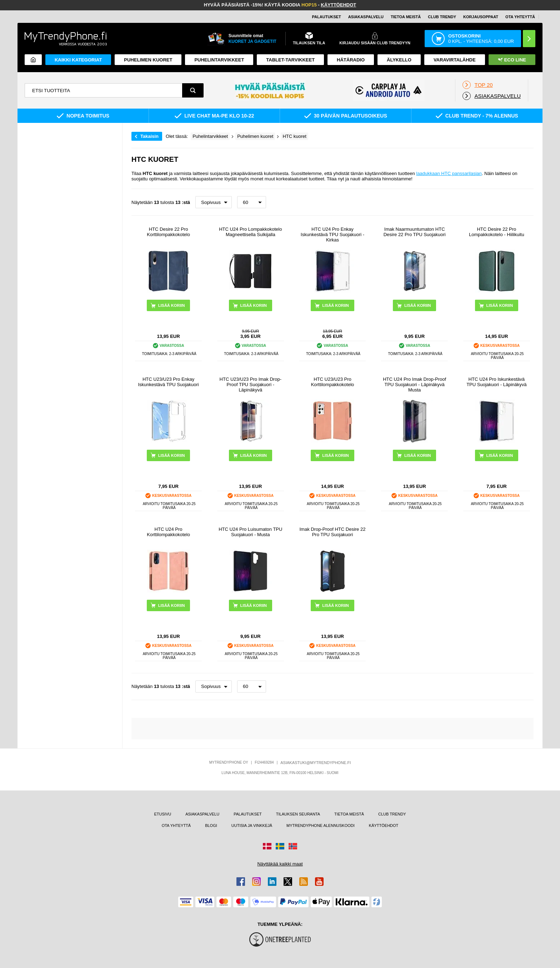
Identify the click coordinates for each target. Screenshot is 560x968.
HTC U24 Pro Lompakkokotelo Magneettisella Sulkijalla (250, 232)
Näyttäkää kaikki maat (280, 864)
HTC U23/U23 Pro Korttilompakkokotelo (333, 382)
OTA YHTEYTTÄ (520, 17)
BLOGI (211, 825)
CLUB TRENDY (392, 814)
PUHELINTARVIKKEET (219, 60)
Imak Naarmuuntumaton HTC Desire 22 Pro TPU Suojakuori (415, 232)
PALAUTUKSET (327, 17)
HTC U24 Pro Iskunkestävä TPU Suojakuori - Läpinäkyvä (496, 382)
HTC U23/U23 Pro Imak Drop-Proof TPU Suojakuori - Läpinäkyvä (251, 385)
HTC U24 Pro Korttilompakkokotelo (168, 532)
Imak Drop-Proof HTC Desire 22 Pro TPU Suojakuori (332, 532)
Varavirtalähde (455, 60)
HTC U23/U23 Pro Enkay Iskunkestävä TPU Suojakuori (168, 382)
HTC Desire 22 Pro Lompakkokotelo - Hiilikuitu (497, 232)
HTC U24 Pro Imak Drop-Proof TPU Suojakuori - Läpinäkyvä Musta (414, 385)
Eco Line (512, 60)
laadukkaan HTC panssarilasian (449, 173)
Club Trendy (442, 17)
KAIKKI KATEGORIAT (78, 60)
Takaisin (149, 136)
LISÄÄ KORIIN (172, 305)
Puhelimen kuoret (148, 60)
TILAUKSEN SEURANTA (298, 814)
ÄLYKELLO (399, 60)
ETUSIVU (163, 814)
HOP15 (309, 5)
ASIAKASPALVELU (366, 17)
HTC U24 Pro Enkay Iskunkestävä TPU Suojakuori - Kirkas (332, 234)
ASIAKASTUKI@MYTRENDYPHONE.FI (316, 763)
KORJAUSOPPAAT (481, 17)
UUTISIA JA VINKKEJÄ (252, 825)
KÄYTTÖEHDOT (338, 5)
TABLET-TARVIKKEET (290, 60)
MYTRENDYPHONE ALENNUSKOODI (321, 825)
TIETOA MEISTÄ (406, 17)
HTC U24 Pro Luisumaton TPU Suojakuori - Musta (250, 532)
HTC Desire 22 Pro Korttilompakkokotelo (168, 232)
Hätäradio (351, 60)
